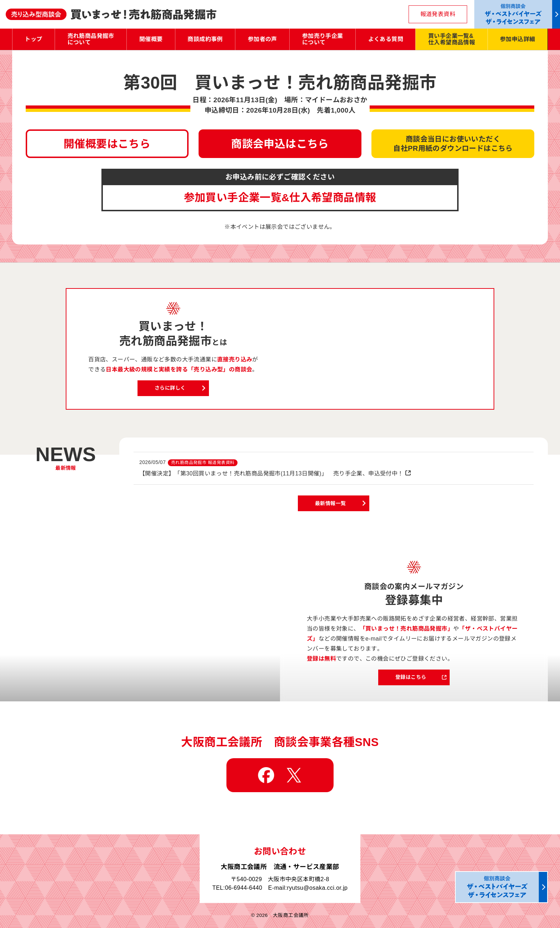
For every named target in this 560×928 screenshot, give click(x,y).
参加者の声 (262, 39)
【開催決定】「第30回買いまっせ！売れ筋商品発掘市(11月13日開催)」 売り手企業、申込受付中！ (271, 473)
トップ (33, 39)
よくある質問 (386, 39)
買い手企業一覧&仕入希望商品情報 (452, 39)
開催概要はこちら (107, 144)
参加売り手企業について (323, 39)
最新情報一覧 (330, 503)
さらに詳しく (170, 388)
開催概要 (151, 39)
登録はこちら (411, 677)
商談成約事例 (205, 39)
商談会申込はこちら (280, 144)
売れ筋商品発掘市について (91, 39)
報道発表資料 (438, 14)
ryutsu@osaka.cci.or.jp (317, 888)
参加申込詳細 (517, 39)
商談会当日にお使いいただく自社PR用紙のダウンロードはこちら (453, 144)
